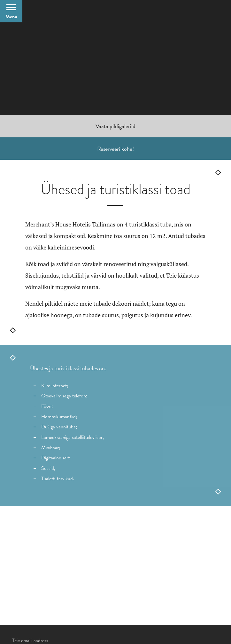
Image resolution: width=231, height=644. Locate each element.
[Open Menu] (11, 11)
